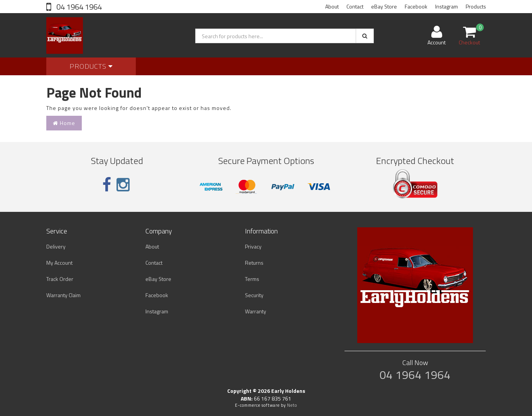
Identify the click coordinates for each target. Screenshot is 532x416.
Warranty (256, 311)
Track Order (60, 279)
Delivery (56, 246)
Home (64, 123)
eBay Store (384, 6)
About (332, 6)
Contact (355, 6)
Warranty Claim (63, 295)
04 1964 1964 (78, 7)
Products (476, 6)
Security (254, 295)
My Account (59, 263)
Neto (292, 405)
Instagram (447, 6)
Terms (252, 279)
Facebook (416, 6)
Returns (254, 263)
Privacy (253, 246)
